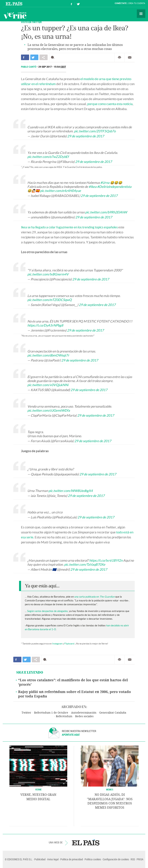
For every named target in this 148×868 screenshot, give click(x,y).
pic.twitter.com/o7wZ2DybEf (48, 157)
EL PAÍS (86, 842)
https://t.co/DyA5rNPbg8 (45, 325)
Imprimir (119, 57)
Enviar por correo (130, 57)
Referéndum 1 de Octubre (51, 713)
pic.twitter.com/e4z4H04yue (61, 191)
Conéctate (121, 3)
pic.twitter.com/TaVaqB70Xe (85, 564)
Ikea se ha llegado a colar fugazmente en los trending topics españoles (69, 227)
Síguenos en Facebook (71, 4)
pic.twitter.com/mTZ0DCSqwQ (50, 300)
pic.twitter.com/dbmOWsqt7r (48, 355)
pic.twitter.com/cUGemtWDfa (49, 410)
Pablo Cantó (29, 67)
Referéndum (64, 716)
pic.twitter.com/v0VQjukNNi (48, 385)
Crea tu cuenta (137, 3)
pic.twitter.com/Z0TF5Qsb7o (95, 131)
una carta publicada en (95, 597)
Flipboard (69, 644)
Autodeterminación (84, 713)
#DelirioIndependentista (114, 187)
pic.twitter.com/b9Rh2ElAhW (106, 212)
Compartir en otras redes (44, 57)
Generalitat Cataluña (113, 713)
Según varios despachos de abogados (48, 611)
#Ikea (93, 187)
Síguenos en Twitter (78, 4)
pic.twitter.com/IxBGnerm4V (48, 274)
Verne (15, 15)
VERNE (38, 789)
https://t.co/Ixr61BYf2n (106, 560)
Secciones (141, 14)
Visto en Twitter (31, 22)
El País (15, 3)
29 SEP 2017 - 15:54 (52, 67)
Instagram (57, 644)
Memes (110, 789)
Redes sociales (84, 716)
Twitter (26, 713)
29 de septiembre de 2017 (86, 136)
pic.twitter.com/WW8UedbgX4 (71, 491)
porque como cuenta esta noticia (110, 104)
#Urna (105, 183)
